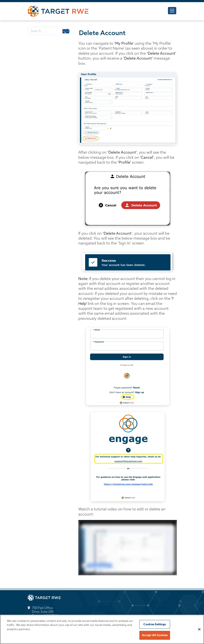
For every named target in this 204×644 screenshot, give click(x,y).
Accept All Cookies (155, 636)
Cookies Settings (155, 625)
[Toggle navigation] (172, 11)
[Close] (199, 630)
